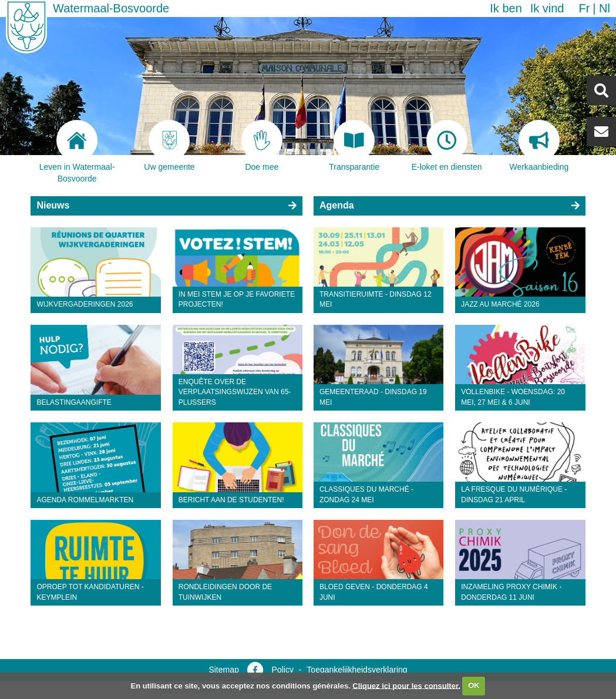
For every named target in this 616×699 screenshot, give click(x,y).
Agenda (337, 205)
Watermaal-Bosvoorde (111, 8)
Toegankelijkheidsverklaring (357, 670)
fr (584, 8)
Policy (283, 670)
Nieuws (53, 205)
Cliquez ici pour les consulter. (406, 685)
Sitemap (223, 670)
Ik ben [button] (506, 8)
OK (474, 685)
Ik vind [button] (547, 8)
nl (605, 8)
